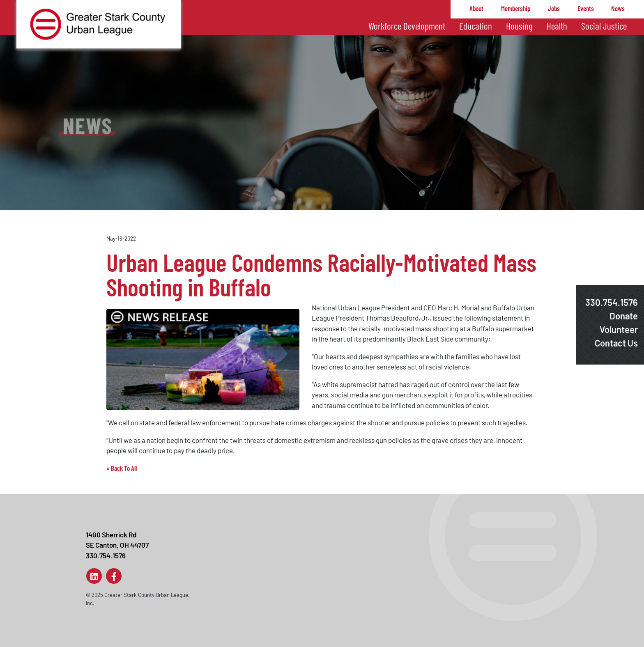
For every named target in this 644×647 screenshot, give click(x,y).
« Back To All (122, 468)
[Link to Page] (94, 576)
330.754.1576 (612, 302)
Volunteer (619, 329)
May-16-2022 (121, 239)
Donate (624, 316)
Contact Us (616, 343)
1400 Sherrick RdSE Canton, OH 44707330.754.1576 (117, 545)
